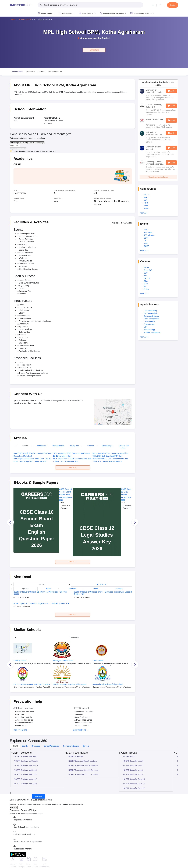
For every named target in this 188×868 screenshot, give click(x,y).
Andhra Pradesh (102, 38)
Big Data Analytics (151, 313)
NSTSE (147, 195)
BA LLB (147, 278)
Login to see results (18, 149)
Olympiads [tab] (36, 746)
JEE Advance (149, 235)
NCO (146, 203)
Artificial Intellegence (152, 332)
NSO (146, 206)
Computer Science (151, 316)
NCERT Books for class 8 (133, 770)
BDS (146, 273)
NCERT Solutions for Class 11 (26, 761)
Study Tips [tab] (74, 446)
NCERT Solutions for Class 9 (26, 770)
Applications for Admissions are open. (158, 84)
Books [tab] (49, 589)
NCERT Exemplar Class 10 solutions (83, 766)
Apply (173, 91)
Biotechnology (150, 330)
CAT (146, 241)
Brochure (94, 50)
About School (17, 72)
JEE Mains (148, 232)
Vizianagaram (86, 38)
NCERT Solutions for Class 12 (26, 756)
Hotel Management (151, 319)
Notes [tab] (96, 589)
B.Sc (146, 284)
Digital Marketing (151, 311)
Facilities (41, 72)
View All (73, 467)
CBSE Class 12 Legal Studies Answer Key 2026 (126, 495)
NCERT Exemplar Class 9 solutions (83, 761)
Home (14, 19)
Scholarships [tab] (107, 446)
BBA (146, 276)
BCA (146, 281)
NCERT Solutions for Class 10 (26, 766)
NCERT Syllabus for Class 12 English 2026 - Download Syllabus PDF (41, 603)
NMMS (147, 208)
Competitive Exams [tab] (71, 746)
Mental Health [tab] (58, 446)
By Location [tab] (74, 637)
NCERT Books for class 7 (133, 766)
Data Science (149, 321)
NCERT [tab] (42, 584)
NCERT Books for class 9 (133, 775)
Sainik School (98, 661)
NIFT (146, 243)
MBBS (146, 267)
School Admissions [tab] (52, 746)
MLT (146, 327)
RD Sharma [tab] (101, 584)
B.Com (147, 289)
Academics (30, 72)
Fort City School (20, 661)
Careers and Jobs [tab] (124, 447)
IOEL (146, 200)
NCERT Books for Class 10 (134, 779)
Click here (19, 403)
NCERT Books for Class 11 (134, 784)
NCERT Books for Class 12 (134, 788)
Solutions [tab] (72, 589)
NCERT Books (129, 756)
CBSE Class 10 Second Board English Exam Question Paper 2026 (65, 495)
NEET (146, 230)
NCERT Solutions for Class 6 (26, 784)
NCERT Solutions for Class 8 (26, 775)
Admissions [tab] (42, 446)
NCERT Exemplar (76, 756)
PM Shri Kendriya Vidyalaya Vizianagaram (70, 684)
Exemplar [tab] (119, 589)
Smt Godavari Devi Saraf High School (108, 684)
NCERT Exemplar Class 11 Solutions (84, 770)
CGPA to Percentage (36, 143)
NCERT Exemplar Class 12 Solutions (84, 775)
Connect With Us (55, 72)
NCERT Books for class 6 (133, 761)
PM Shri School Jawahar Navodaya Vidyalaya (32, 684)
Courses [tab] (91, 446)
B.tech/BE (148, 270)
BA (145, 286)
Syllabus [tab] (26, 589)
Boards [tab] (25, 446)
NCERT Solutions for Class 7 (26, 779)
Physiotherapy (150, 324)
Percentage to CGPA (19, 143)
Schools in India (25, 19)
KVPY (146, 197)
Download (64, 508)
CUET (146, 246)
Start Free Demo (21, 730)
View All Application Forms (158, 177)
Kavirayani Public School (63, 661)
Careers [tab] (86, 746)
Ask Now (38, 796)
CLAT (146, 238)
